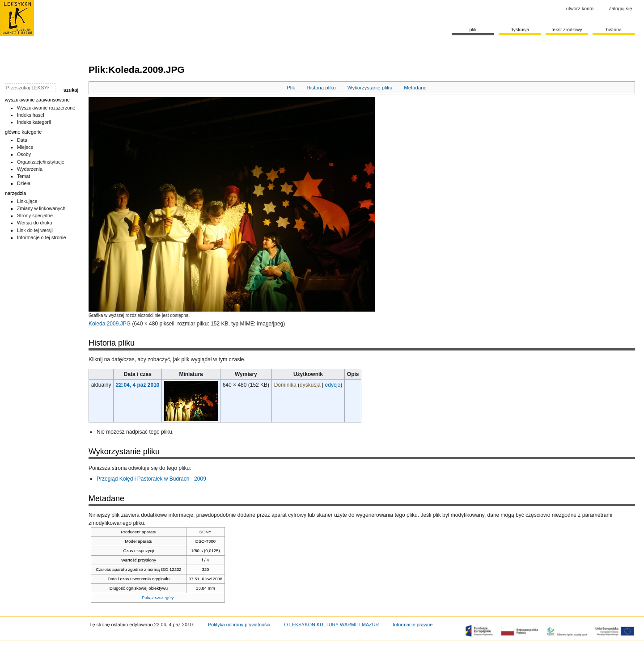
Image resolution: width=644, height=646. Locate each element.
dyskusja (310, 385)
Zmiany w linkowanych (41, 208)
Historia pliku (321, 88)
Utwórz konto (580, 8)
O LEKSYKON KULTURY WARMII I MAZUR (331, 625)
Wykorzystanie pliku (370, 88)
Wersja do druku (35, 223)
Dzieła (24, 183)
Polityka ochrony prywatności (239, 625)
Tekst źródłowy (567, 30)
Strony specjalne (35, 215)
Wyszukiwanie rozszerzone (46, 108)
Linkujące (27, 201)
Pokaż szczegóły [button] (158, 597)
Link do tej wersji (35, 230)
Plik (291, 88)
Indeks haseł (31, 115)
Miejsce (25, 147)
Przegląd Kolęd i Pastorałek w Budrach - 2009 (151, 479)
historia (614, 30)
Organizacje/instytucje (41, 162)
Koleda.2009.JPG (110, 324)
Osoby (24, 154)
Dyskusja (520, 30)
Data (22, 140)
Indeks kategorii (34, 122)
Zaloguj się (620, 8)
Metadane (415, 88)
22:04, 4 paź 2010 (138, 385)
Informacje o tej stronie (42, 237)
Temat (24, 176)
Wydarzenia (30, 169)
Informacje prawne (413, 625)
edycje (333, 385)
